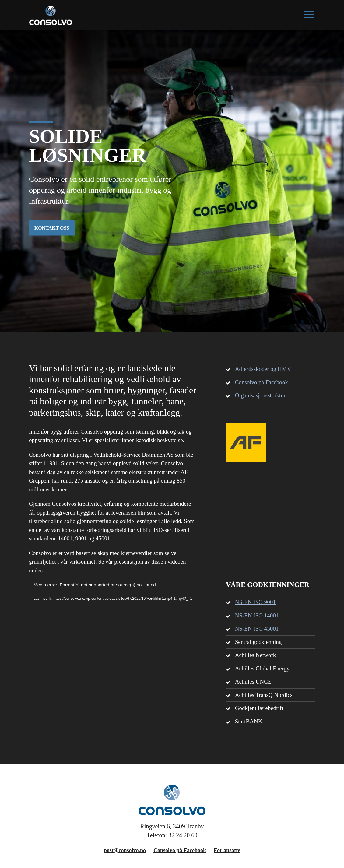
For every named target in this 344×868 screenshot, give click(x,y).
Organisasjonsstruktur (260, 395)
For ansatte (227, 850)
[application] (113, 628)
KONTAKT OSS (52, 228)
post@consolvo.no (125, 850)
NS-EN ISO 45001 (257, 629)
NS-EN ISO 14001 (257, 615)
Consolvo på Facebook (262, 382)
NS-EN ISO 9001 (255, 602)
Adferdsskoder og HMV (263, 369)
